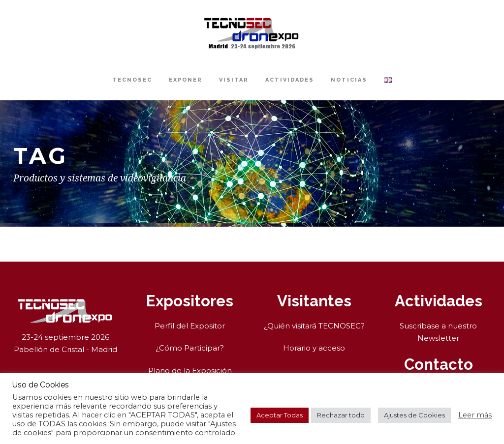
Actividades (290, 80)
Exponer (186, 80)
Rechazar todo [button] (341, 415)
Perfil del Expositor (190, 326)
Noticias (349, 80)
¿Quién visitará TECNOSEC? (314, 326)
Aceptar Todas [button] (280, 415)
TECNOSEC (132, 80)
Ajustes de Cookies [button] (414, 415)
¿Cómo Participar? (190, 348)
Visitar (234, 80)
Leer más (475, 415)
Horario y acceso (314, 348)
